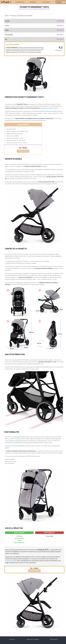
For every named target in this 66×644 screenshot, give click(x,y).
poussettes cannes (11, 561)
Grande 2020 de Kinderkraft (13, 443)
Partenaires (54, 639)
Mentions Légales (33, 639)
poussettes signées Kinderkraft (47, 111)
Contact (12, 639)
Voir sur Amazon (23, 151)
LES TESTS (46, 2)
